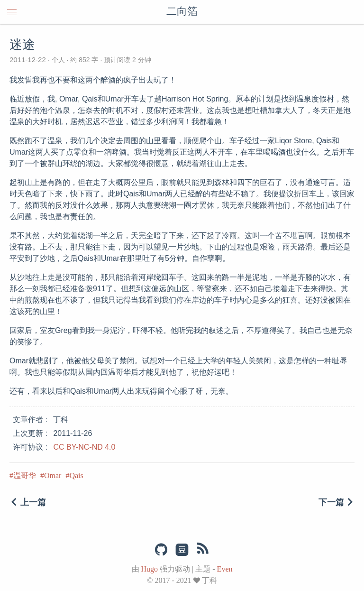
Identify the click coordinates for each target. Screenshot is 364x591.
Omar (53, 476)
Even (225, 569)
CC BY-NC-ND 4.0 (84, 447)
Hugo (150, 569)
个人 (58, 60)
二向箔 (182, 12)
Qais (76, 476)
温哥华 (25, 476)
